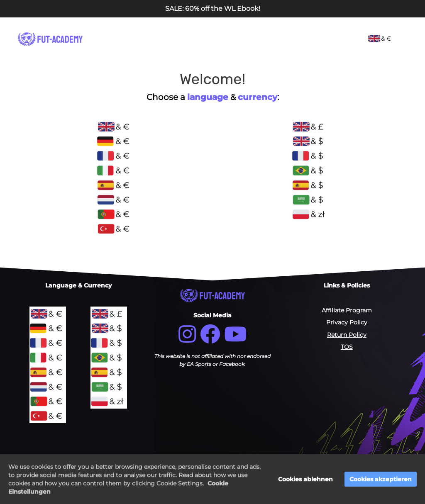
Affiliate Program (347, 310)
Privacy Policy (347, 322)
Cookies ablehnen (305, 480)
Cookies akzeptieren (381, 480)
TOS (347, 347)
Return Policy (347, 335)
